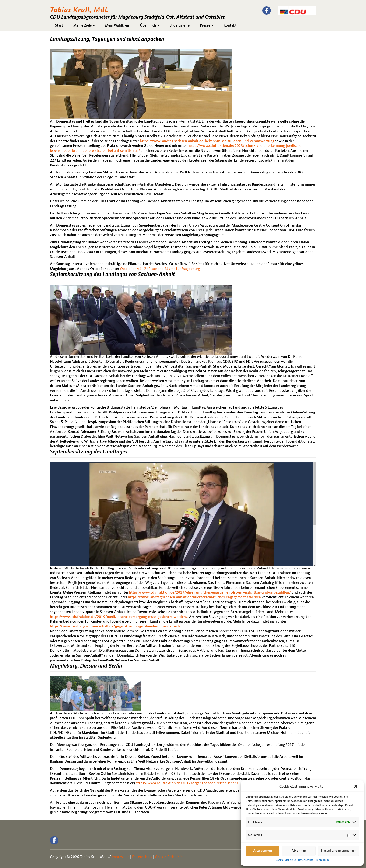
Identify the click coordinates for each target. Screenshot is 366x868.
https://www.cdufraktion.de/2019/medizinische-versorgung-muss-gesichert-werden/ (119, 617)
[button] (356, 787)
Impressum (322, 860)
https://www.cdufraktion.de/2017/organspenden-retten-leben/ (187, 783)
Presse (207, 26)
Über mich (150, 26)
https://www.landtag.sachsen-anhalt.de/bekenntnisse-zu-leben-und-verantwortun (206, 141)
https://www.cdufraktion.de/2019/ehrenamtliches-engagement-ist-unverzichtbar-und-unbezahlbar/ (210, 593)
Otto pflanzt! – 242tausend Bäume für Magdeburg (160, 269)
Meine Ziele (84, 26)
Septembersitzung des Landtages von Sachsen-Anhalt (113, 275)
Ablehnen (299, 851)
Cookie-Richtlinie (286, 860)
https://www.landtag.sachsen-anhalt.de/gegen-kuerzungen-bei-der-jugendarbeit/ (115, 627)
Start (59, 26)
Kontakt (230, 26)
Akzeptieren (263, 851)
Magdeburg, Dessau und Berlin (86, 666)
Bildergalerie (179, 26)
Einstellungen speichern (338, 851)
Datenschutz (306, 860)
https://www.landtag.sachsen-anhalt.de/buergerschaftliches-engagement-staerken (194, 597)
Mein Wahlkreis (117, 26)
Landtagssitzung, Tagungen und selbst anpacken (107, 39)
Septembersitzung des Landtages (89, 452)
